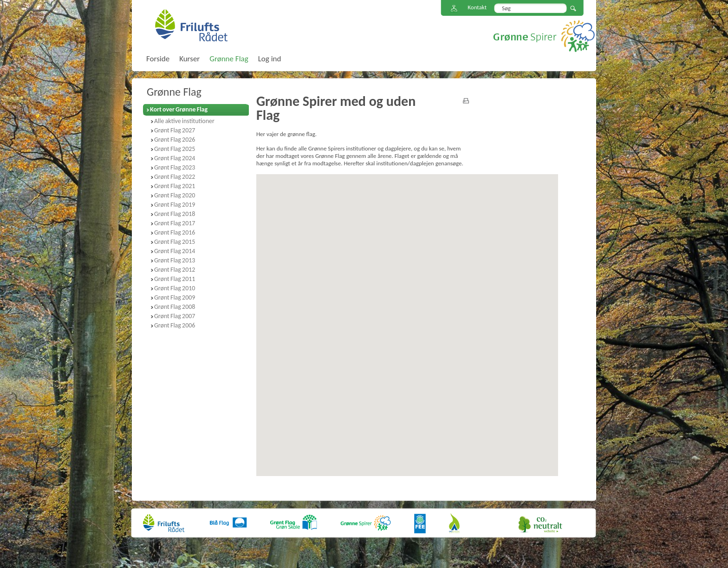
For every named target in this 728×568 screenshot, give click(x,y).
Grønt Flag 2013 (175, 260)
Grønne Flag (174, 92)
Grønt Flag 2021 (175, 186)
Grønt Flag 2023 (175, 167)
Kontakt (477, 7)
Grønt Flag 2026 (175, 140)
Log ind (270, 59)
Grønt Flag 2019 (175, 205)
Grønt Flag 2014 (175, 251)
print (466, 101)
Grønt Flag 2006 (175, 325)
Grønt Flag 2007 (175, 316)
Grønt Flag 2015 (175, 242)
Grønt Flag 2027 (175, 130)
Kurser (189, 59)
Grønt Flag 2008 (175, 307)
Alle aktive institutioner (184, 121)
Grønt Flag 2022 (175, 177)
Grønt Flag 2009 (175, 297)
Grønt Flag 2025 (175, 149)
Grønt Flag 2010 (175, 288)
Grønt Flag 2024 (175, 158)
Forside (158, 59)
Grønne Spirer (544, 36)
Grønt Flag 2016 (175, 232)
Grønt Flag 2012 (175, 270)
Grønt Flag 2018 (175, 214)
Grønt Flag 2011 (175, 279)
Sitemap (454, 9)
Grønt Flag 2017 (175, 223)
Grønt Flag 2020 (175, 195)
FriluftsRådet (191, 25)
